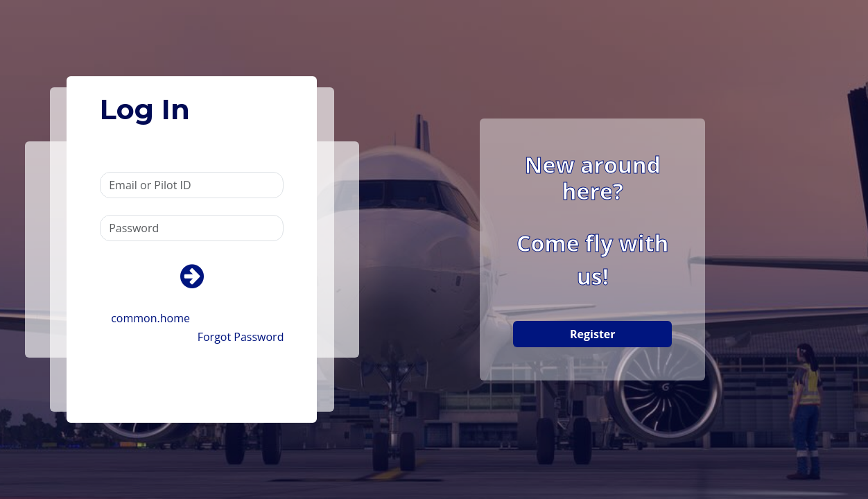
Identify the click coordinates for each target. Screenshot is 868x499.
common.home (150, 318)
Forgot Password (241, 337)
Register (593, 334)
